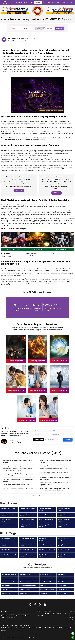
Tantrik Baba (44, 593)
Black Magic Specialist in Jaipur (47, 549)
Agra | (27, 628)
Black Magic (6, 253)
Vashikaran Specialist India (8, 509)
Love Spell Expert (6, 586)
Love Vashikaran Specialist (9, 574)
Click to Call (19, 190)
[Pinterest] (40, 605)
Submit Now (68, 439)
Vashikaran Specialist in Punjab (28, 519)
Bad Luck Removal (25, 589)
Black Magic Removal (46, 574)
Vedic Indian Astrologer (26, 578)
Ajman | (42, 628)
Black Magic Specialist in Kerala (47, 544)
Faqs (64, 2)
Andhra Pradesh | (65, 628)
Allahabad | (52, 628)
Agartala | (23, 628)
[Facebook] (14, 2)
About (31, 2)
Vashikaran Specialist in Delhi (27, 509)
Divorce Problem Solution (65, 582)
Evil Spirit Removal (63, 589)
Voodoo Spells (55, 253)
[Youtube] (22, 2)
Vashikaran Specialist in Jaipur (47, 519)
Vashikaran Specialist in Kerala (47, 514)
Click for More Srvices (7, 257)
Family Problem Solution (47, 578)
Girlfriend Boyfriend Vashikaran (28, 586)
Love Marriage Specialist (8, 582)
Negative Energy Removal (47, 589)
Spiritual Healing (24, 593)
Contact (70, 2)
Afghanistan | (16, 628)
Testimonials (47, 2)
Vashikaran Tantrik (7, 578)
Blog (54, 2)
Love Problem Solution (64, 578)
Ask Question (16, 41)
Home (25, 2)
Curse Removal (6, 593)
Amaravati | (58, 628)
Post (58, 2)
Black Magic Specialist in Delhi (28, 539)
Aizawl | (38, 628)
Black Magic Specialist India (8, 539)
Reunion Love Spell (63, 593)
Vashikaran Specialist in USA (8, 525)
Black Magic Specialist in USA (8, 555)
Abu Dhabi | (4, 628)
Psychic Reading (6, 589)
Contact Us (24, 41)
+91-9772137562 (15, 442)
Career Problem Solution (47, 582)
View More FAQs (38, 496)
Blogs (10, 41)
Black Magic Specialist (26, 574)
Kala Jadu (43, 586)
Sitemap (32, 637)
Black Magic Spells (63, 574)
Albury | (47, 628)
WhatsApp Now (13, 249)
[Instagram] (17, 2)
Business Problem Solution (27, 582)
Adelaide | (10, 628)
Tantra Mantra (31, 253)
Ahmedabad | (32, 628)
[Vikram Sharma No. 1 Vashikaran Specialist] (15, 11)
